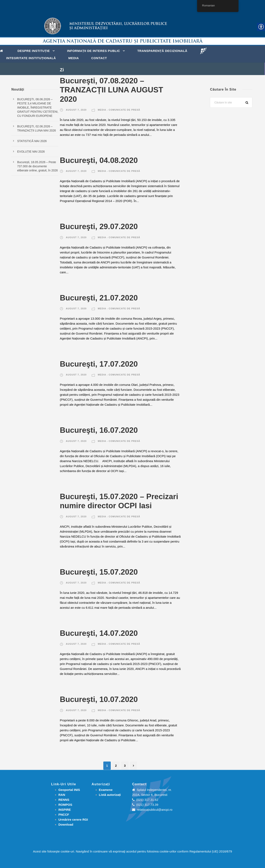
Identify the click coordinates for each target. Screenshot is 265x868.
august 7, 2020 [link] (76, 110)
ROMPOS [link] (65, 805)
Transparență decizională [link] (162, 51)
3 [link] (125, 766)
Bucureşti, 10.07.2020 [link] (99, 699)
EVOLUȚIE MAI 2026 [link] (31, 152)
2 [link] (116, 766)
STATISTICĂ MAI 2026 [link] (32, 141)
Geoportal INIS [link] (69, 790)
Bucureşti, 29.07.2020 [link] (99, 227)
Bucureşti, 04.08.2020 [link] (99, 160)
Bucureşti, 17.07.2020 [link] (99, 364)
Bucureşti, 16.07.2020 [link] (99, 430)
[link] (3, 50)
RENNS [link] (64, 800)
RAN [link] (62, 795)
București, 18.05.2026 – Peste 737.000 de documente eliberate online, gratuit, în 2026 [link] (37, 166)
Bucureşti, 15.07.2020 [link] (99, 572)
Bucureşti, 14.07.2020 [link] (99, 633)
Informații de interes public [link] (94, 51)
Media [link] (74, 58)
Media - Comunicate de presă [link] (119, 110)
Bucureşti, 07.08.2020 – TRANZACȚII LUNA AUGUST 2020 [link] (111, 90)
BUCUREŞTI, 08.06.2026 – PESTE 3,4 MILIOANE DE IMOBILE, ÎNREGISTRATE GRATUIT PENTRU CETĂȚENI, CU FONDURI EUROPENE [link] (38, 108)
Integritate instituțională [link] (31, 58)
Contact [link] (99, 58)
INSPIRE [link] (65, 810)
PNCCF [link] (64, 815)
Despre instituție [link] (34, 51)
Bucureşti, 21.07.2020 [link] (99, 298)
